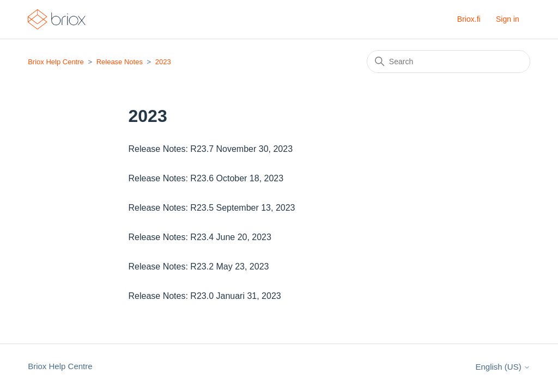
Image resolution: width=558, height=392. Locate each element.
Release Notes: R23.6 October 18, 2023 (206, 178)
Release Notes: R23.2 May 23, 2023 (199, 267)
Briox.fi (469, 19)
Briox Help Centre (56, 62)
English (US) (502, 367)
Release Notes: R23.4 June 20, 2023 (200, 237)
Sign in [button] (508, 19)
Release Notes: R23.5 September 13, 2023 (212, 208)
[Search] (448, 62)
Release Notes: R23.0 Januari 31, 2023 (205, 296)
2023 (163, 62)
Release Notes (120, 62)
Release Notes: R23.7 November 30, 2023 (211, 149)
